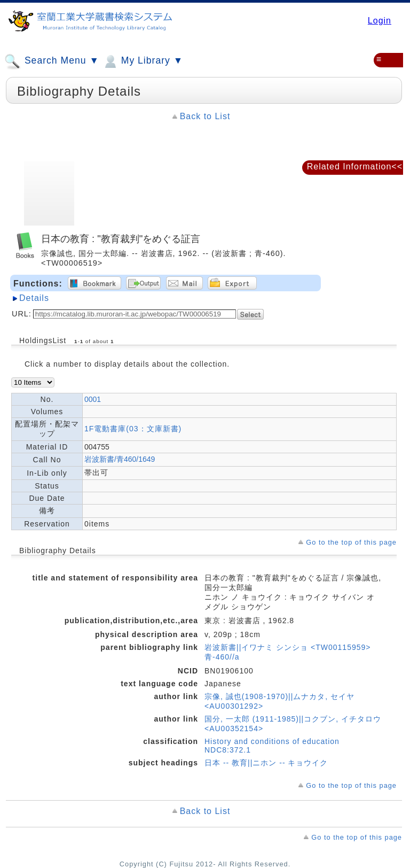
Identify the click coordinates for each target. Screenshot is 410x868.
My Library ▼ (143, 61)
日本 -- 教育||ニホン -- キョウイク (266, 763)
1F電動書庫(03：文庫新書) (133, 429)
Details (34, 298)
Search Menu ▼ (52, 61)
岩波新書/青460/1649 (120, 459)
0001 (93, 399)
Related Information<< (355, 166)
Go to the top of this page (351, 542)
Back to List (205, 116)
